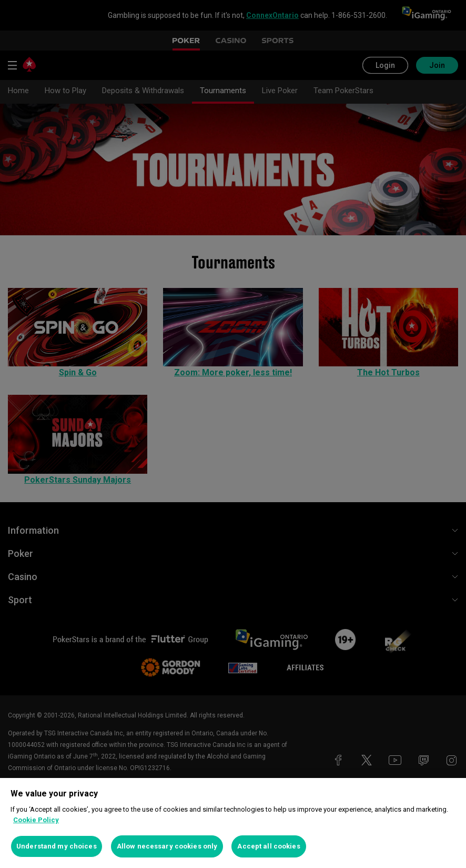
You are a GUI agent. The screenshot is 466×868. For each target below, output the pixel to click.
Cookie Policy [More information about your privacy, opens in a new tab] (36, 820)
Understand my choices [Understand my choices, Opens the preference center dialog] (57, 846)
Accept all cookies (269, 846)
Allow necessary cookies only (167, 846)
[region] (233, 823)
